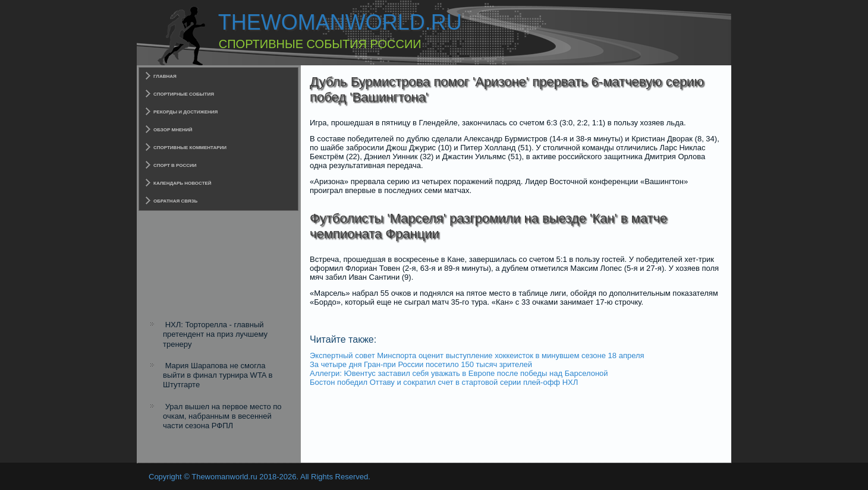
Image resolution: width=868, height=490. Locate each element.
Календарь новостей (183, 183)
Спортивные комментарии (190, 148)
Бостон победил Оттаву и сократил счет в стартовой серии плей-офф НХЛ (444, 382)
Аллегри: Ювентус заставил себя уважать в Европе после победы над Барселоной (459, 373)
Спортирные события (184, 94)
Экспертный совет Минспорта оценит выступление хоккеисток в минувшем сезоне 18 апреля (477, 355)
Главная (165, 76)
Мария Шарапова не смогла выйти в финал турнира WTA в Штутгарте (218, 375)
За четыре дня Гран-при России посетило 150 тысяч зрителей (421, 364)
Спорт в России (175, 165)
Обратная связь (175, 201)
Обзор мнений (173, 130)
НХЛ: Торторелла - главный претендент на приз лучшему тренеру (215, 334)
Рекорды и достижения (185, 112)
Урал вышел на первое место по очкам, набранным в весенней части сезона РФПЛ (222, 416)
